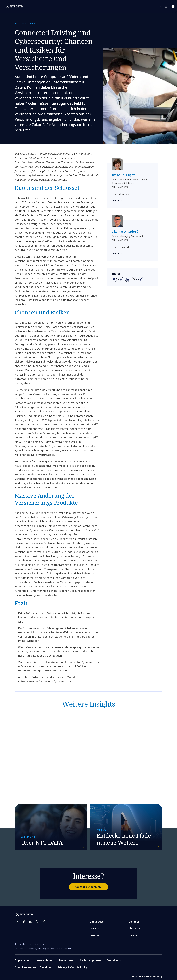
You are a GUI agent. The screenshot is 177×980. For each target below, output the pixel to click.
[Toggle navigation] (174, 6)
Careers (134, 935)
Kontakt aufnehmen (91, 887)
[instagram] (17, 922)
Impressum (22, 960)
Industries (97, 922)
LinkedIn (117, 201)
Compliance (114, 960)
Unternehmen (44, 960)
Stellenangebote (90, 960)
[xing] (44, 922)
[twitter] (134, 279)
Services (96, 928)
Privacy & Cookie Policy (73, 967)
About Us (135, 928)
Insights (134, 922)
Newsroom (66, 960)
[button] (162, 7)
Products (96, 935)
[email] (114, 279)
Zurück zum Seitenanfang (146, 977)
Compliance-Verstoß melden (33, 967)
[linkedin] (128, 279)
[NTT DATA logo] (12, 6)
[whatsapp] (141, 279)
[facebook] (121, 279)
